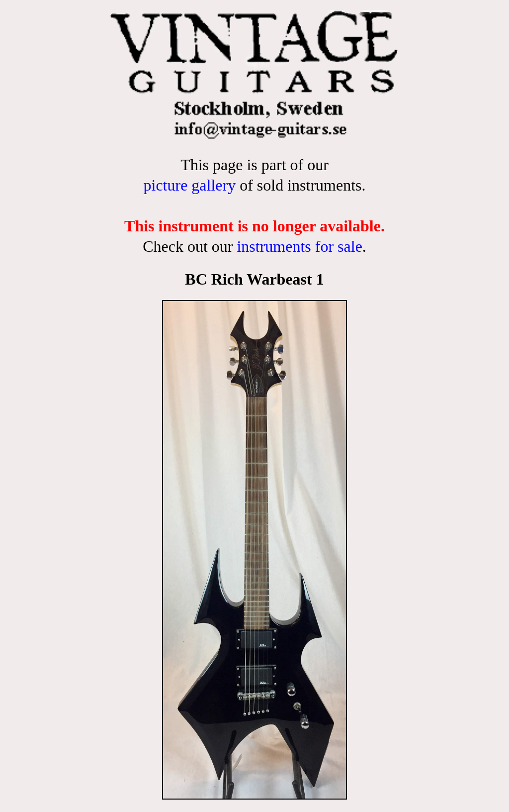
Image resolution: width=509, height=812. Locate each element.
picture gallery (189, 185)
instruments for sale (299, 246)
